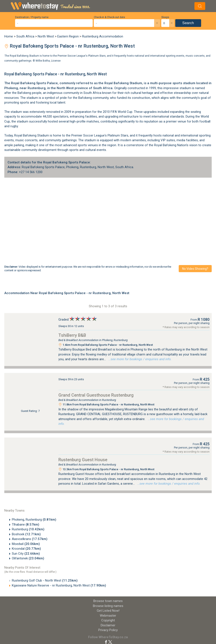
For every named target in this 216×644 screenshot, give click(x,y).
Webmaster (108, 616)
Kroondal (26, 549)
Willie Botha (43, 61)
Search (188, 23)
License (56, 61)
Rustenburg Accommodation (103, 36)
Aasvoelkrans (30, 539)
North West (46, 36)
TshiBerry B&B (72, 335)
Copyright (108, 620)
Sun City (26, 554)
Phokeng (11, 88)
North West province (72, 88)
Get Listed (108, 611)
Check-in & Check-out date (109, 17)
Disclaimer (108, 625)
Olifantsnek (28, 558)
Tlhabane (26, 525)
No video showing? (195, 269)
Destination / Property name (32, 17)
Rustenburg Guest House (83, 460)
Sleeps (165, 17)
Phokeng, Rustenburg (34, 520)
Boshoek (26, 534)
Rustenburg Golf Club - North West (45, 580)
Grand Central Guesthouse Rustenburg (96, 395)
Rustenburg (28, 529)
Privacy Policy (108, 630)
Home (9, 36)
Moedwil (26, 544)
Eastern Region (68, 36)
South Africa (25, 36)
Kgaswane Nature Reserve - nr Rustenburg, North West (59, 585)
